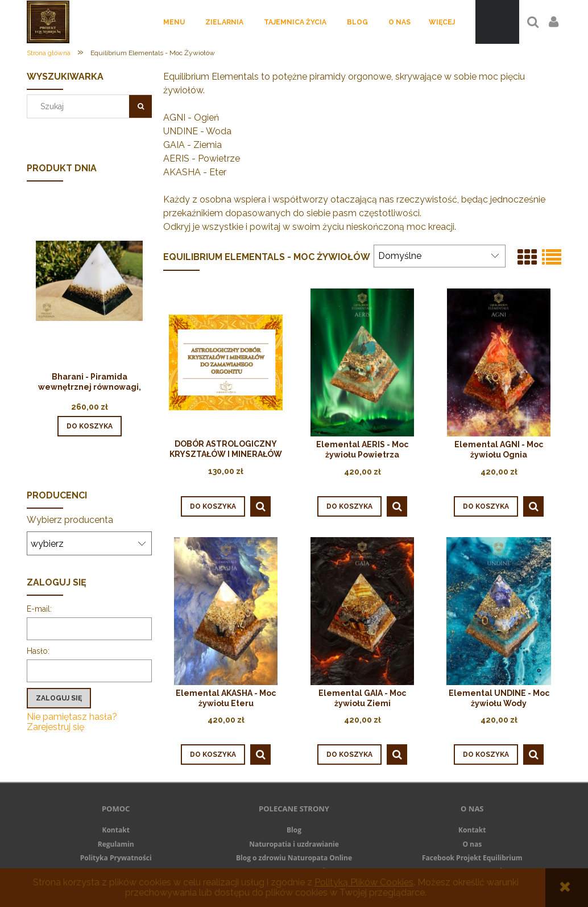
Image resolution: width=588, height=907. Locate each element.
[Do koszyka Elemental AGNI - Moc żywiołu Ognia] (486, 506)
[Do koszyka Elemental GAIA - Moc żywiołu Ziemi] (349, 755)
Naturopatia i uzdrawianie (294, 844)
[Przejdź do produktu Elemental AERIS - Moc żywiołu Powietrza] (362, 362)
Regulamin (116, 844)
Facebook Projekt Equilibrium (472, 858)
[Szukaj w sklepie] (81, 106)
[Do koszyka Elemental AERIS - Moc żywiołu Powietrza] (349, 506)
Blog (294, 830)
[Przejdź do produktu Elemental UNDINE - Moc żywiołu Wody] (499, 611)
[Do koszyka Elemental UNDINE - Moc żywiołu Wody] (486, 755)
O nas (472, 844)
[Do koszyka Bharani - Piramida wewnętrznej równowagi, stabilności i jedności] (90, 426)
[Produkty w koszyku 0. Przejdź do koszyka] (497, 22)
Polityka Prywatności (116, 858)
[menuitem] (174, 22)
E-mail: (39, 609)
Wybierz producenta (70, 520)
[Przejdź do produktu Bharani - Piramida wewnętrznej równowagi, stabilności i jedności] (89, 296)
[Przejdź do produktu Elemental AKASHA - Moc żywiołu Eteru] (226, 611)
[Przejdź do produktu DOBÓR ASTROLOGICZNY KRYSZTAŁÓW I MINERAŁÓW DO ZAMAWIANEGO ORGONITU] (226, 362)
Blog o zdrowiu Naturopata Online (294, 858)
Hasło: (38, 651)
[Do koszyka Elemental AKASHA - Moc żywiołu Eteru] (213, 755)
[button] (260, 506)
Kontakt (115, 830)
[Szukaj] (140, 106)
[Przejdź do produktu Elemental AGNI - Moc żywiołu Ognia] (499, 362)
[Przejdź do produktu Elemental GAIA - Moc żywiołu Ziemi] (362, 611)
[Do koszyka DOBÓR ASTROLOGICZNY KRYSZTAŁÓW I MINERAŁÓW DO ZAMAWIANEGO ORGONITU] (213, 506)
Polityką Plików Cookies (364, 882)
